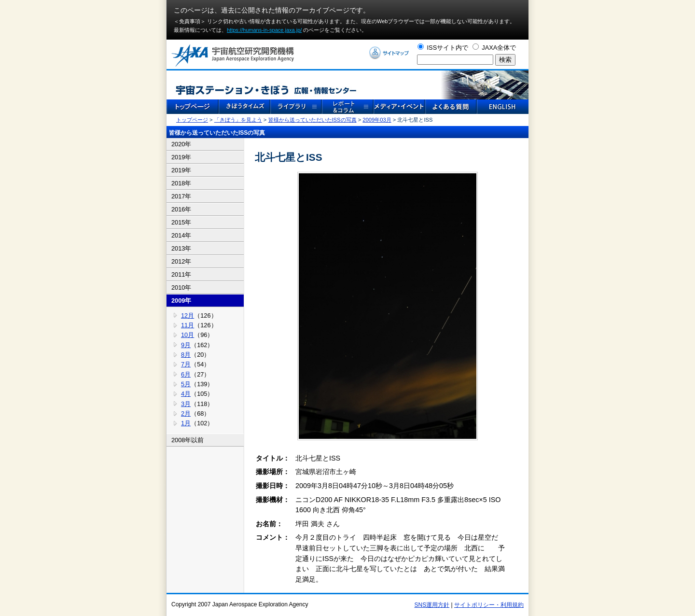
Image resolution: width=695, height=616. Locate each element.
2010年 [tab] (181, 287)
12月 (188, 315)
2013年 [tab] (181, 248)
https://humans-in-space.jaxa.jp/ (264, 30)
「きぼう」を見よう (238, 120)
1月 (186, 423)
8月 (186, 355)
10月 (188, 335)
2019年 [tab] (181, 157)
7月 (186, 364)
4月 (186, 394)
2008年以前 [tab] (188, 440)
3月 (186, 404)
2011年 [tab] (181, 274)
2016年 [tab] (181, 209)
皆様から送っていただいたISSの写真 (313, 120)
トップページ (192, 120)
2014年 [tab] (181, 235)
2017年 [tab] (181, 196)
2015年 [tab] (181, 222)
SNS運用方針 (432, 605)
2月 (186, 413)
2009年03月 (377, 120)
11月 (188, 325)
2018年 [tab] (181, 183)
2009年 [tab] (181, 301)
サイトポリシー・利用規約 (489, 605)
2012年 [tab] (181, 261)
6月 (186, 374)
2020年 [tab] (181, 144)
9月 (186, 345)
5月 (186, 384)
